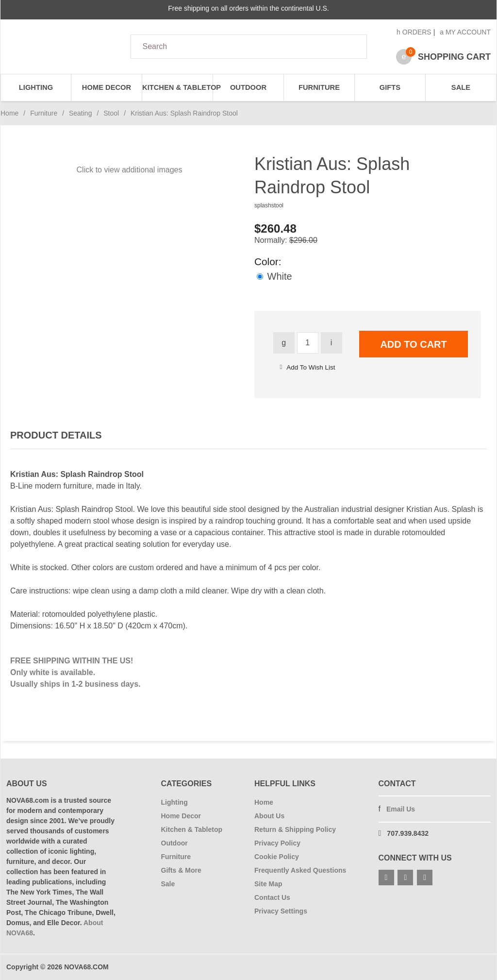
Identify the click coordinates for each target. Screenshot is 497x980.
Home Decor (107, 87)
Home (9, 113)
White (274, 276)
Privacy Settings (281, 911)
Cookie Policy (277, 857)
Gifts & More (181, 870)
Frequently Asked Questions (300, 870)
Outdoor (248, 87)
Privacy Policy (277, 843)
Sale (461, 87)
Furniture (319, 87)
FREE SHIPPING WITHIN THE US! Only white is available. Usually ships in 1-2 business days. (75, 672)
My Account (465, 32)
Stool (111, 113)
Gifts (390, 87)
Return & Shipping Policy (295, 829)
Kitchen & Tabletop (178, 87)
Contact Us (272, 897)
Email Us (401, 809)
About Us (269, 816)
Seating (80, 113)
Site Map (268, 884)
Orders (414, 32)
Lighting (36, 87)
